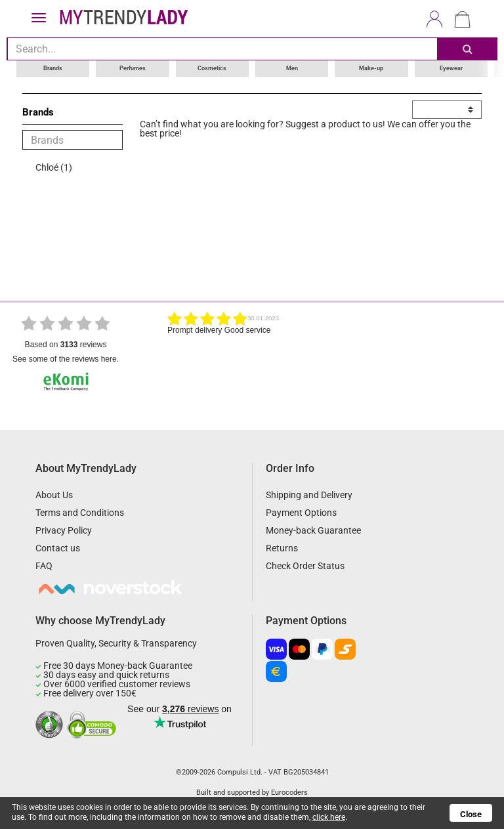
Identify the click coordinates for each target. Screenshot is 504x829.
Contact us (58, 548)
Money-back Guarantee (313, 530)
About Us (54, 495)
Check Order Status (305, 566)
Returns (282, 548)
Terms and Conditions (80, 513)
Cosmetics (212, 68)
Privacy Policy (64, 530)
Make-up (371, 68)
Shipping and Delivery (309, 495)
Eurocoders (289, 793)
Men (292, 68)
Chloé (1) (54, 167)
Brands (53, 68)
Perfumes (133, 68)
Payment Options (301, 513)
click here (329, 817)
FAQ (44, 566)
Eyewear (451, 68)
